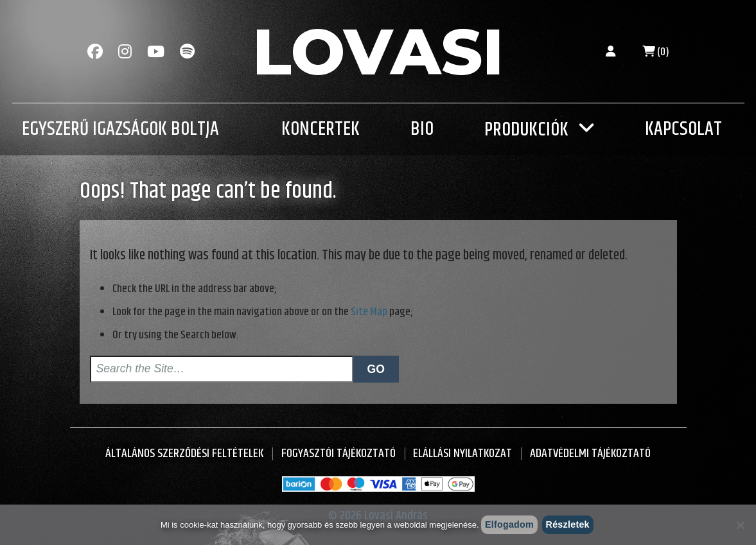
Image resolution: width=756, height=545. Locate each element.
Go (376, 369)
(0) (656, 52)
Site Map (369, 312)
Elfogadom (509, 524)
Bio (422, 129)
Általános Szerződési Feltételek (184, 454)
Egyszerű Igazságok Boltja (120, 129)
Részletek (568, 524)
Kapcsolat (683, 129)
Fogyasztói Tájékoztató (338, 454)
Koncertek (321, 129)
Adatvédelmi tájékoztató (590, 454)
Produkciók (526, 130)
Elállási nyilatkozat (462, 454)
